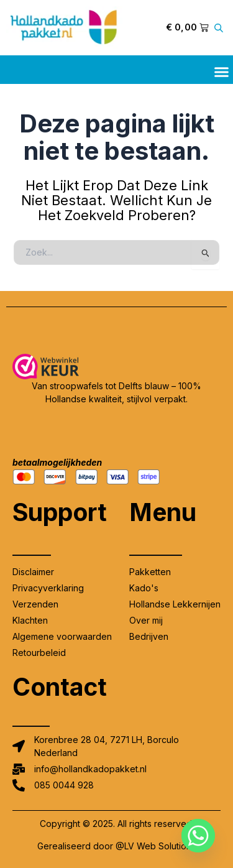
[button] (222, 72)
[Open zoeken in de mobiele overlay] (221, 28)
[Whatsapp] (198, 836)
